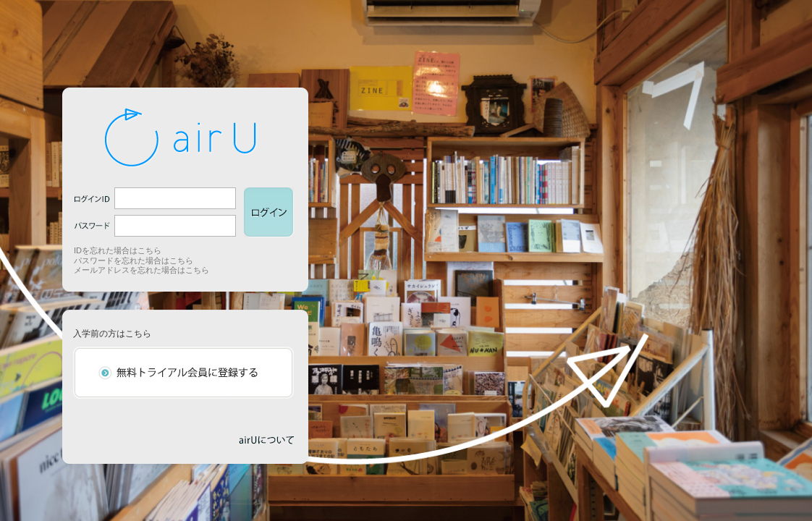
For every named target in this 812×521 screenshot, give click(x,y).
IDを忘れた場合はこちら (118, 250)
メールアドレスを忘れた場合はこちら (141, 270)
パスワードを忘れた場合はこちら (134, 260)
